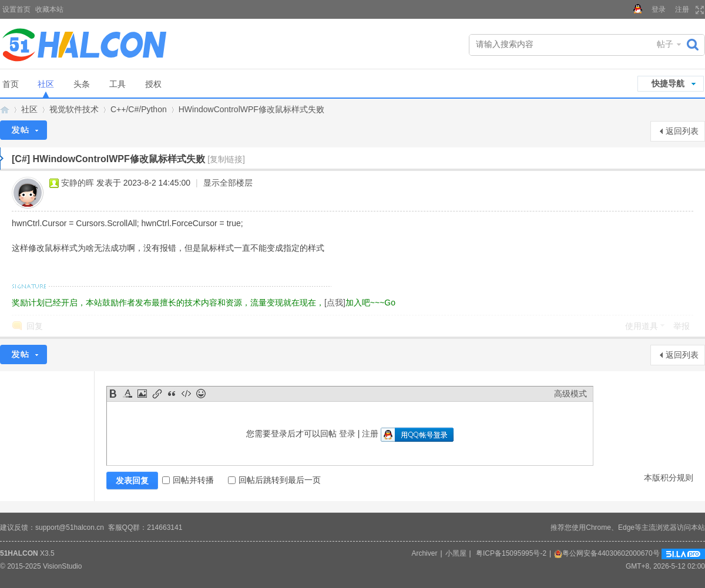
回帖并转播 (188, 480)
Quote (172, 394)
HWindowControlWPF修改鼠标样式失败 (251, 109)
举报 (681, 326)
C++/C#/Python (139, 109)
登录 (659, 9)
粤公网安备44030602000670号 (607, 553)
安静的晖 (78, 183)
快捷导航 (668, 83)
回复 (35, 326)
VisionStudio (63, 566)
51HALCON (19, 553)
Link (157, 394)
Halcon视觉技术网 (5, 110)
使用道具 (642, 326)
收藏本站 (49, 9)
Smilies (201, 394)
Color (127, 394)
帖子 (665, 44)
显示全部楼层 (228, 183)
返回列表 (682, 131)
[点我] (335, 303)
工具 (117, 84)
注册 (682, 9)
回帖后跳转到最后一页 (274, 480)
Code (186, 394)
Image (142, 394)
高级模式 (570, 394)
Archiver (424, 553)
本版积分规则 (669, 478)
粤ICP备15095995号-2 (511, 553)
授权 (153, 84)
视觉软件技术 (74, 109)
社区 (46, 84)
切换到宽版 (698, 10)
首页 (11, 84)
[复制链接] (226, 159)
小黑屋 (456, 553)
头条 (82, 84)
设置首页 (16, 9)
